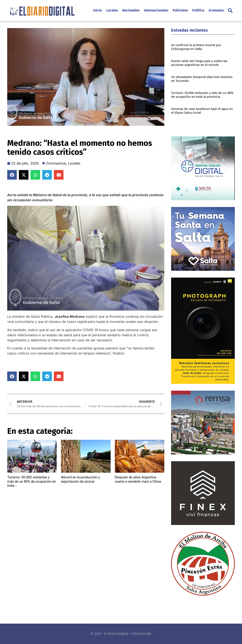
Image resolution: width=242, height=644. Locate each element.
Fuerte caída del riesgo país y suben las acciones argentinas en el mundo (199, 63)
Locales (74, 163)
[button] (230, 11)
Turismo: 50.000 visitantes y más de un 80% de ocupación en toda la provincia (202, 95)
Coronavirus (56, 163)
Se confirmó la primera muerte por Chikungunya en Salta (196, 47)
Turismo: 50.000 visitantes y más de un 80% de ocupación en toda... (32, 481)
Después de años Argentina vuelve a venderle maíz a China (138, 479)
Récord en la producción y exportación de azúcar (80, 479)
